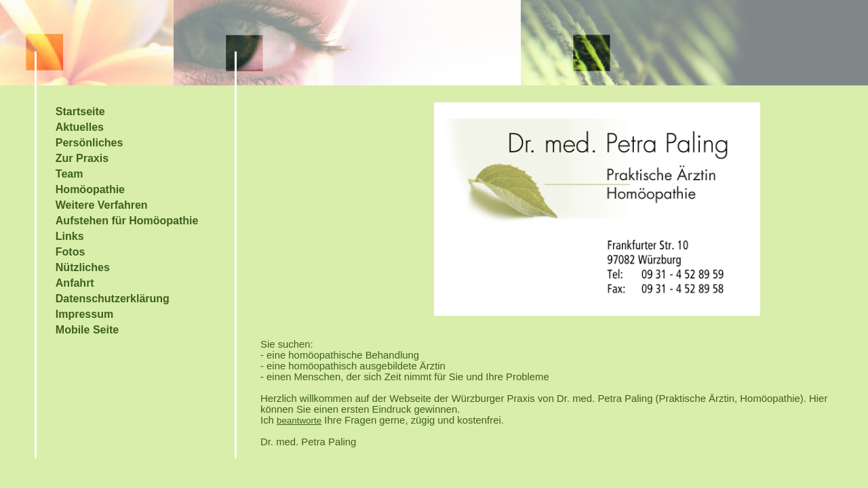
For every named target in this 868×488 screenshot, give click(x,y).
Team (70, 174)
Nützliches (83, 267)
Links (70, 236)
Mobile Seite (87, 330)
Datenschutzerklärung (113, 299)
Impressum (84, 314)
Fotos (71, 252)
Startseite (80, 111)
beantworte (299, 421)
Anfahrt (75, 283)
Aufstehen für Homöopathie (127, 221)
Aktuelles (80, 127)
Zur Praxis (82, 158)
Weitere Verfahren (102, 205)
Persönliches (90, 143)
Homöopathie (90, 189)
